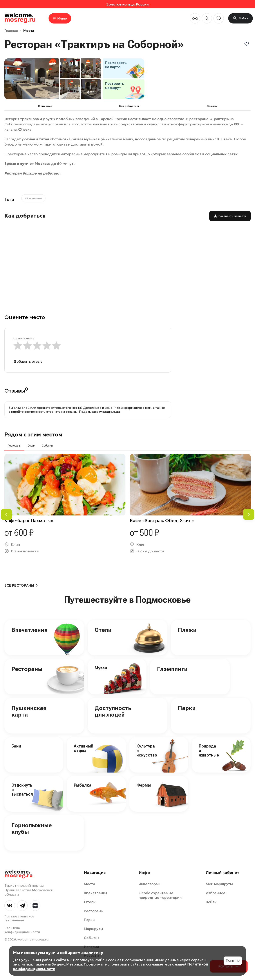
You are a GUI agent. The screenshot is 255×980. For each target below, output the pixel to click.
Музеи (101, 668)
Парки (187, 708)
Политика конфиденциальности (22, 930)
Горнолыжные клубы (32, 829)
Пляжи (187, 630)
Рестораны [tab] (14, 446)
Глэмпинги (172, 669)
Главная (11, 31)
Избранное (216, 893)
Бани (16, 746)
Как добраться (129, 106)
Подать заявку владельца (99, 412)
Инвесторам (149, 884)
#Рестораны (33, 198)
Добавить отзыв (28, 361)
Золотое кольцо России (127, 4)
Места (29, 31)
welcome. (19, 874)
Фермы (144, 785)
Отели (103, 630)
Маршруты (93, 929)
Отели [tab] (32, 446)
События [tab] (47, 446)
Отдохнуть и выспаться (22, 790)
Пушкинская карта (29, 711)
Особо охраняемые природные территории (160, 895)
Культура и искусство (147, 751)
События (92, 938)
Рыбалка (83, 785)
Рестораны (27, 669)
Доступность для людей (113, 711)
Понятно (233, 961)
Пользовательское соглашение (19, 918)
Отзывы (212, 106)
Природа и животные (209, 751)
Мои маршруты (219, 884)
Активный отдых (84, 748)
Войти (211, 902)
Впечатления (30, 630)
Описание (45, 106)
